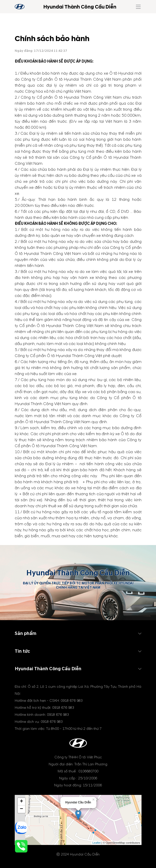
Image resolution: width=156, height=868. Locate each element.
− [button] (21, 809)
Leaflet (96, 843)
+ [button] (21, 802)
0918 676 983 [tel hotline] (72, 701)
